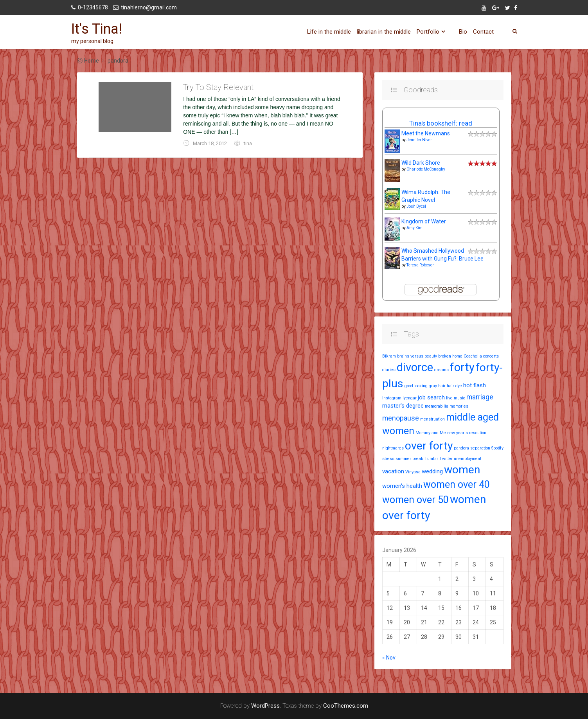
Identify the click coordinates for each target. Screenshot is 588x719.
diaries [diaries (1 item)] (389, 370)
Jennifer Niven (420, 140)
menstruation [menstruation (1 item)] (432, 419)
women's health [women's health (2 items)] (402, 486)
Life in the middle (329, 32)
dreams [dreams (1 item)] (441, 370)
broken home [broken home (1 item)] (450, 356)
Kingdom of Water (424, 221)
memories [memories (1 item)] (459, 406)
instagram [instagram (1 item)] (392, 398)
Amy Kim (414, 228)
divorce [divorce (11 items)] (415, 367)
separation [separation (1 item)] (480, 448)
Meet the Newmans (426, 133)
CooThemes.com (346, 706)
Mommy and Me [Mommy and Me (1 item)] (431, 433)
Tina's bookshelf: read (441, 123)
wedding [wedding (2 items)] (432, 471)
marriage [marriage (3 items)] (480, 397)
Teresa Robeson (421, 265)
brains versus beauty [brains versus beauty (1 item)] (417, 356)
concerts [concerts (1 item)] (491, 356)
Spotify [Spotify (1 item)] (497, 448)
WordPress (265, 706)
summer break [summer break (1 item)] (409, 459)
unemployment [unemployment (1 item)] (468, 459)
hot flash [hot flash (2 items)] (475, 385)
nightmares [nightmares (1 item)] (393, 448)
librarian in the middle (384, 32)
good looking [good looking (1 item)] (416, 386)
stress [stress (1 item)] (388, 459)
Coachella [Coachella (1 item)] (473, 356)
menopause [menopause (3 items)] (401, 418)
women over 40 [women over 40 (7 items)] (457, 484)
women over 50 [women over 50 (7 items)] (415, 500)
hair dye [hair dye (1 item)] (454, 386)
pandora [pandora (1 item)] (461, 448)
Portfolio (428, 32)
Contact (483, 32)
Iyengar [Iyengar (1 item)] (410, 398)
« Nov (389, 658)
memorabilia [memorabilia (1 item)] (437, 406)
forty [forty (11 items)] (462, 367)
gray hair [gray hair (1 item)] (437, 386)
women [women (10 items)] (462, 470)
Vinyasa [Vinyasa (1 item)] (413, 472)
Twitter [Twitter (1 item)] (446, 459)
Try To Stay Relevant (218, 87)
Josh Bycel (416, 206)
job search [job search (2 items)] (431, 397)
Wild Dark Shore (421, 163)
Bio (463, 32)
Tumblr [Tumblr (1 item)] (431, 459)
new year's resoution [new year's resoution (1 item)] (467, 433)
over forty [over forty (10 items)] (429, 446)
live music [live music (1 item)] (456, 398)
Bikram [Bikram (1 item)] (389, 356)
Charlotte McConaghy (426, 169)
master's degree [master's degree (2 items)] (403, 406)
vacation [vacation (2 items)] (393, 471)
